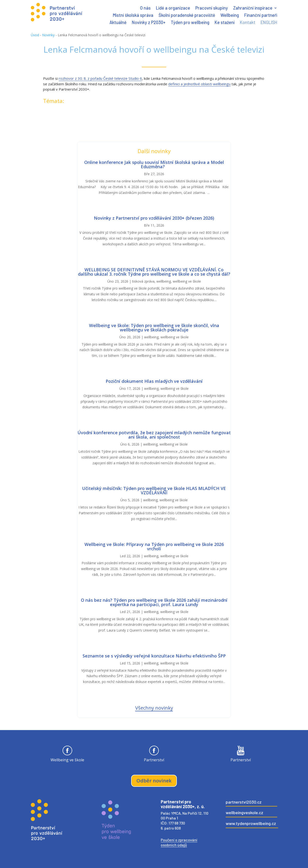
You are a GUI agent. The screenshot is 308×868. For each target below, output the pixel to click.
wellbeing (164, 281)
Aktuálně (118, 23)
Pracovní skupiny (212, 8)
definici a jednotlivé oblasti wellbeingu (199, 84)
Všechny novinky (154, 708)
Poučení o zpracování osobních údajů (179, 842)
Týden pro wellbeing (190, 23)
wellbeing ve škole (187, 281)
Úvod (35, 35)
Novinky (48, 35)
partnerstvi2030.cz (244, 802)
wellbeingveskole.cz (244, 812)
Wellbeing (230, 16)
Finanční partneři (261, 16)
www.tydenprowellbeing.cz (251, 823)
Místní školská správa (133, 16)
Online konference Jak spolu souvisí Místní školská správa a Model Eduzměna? (154, 164)
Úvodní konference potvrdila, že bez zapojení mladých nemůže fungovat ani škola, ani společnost (154, 435)
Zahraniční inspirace (253, 8)
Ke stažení (225, 23)
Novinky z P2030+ (149, 23)
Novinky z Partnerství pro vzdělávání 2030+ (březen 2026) (154, 218)
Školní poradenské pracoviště (187, 16)
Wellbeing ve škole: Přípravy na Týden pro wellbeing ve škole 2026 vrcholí (154, 546)
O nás (145, 8)
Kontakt (248, 23)
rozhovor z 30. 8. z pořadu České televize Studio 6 (100, 78)
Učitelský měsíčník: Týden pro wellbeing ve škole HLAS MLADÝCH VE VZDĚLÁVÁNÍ (154, 490)
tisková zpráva (143, 281)
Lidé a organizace (173, 8)
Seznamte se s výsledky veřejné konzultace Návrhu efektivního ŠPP (154, 656)
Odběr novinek (154, 781)
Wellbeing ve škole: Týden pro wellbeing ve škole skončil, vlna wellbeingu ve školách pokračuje (154, 328)
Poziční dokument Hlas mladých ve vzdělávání (154, 381)
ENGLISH (269, 23)
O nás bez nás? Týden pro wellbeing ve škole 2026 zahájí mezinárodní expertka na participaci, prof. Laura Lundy (154, 602)
